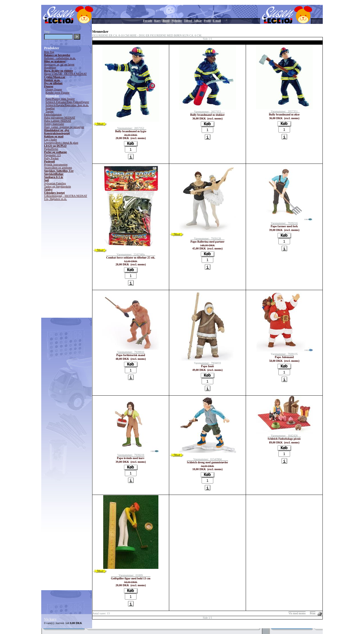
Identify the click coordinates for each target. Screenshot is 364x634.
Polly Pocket (51, 158)
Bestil (166, 21)
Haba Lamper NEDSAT (58, 121)
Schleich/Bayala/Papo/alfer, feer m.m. (67, 105)
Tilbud (188, 21)
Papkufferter (51, 149)
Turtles (49, 111)
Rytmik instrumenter (56, 165)
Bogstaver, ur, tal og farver (59, 64)
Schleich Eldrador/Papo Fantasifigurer (67, 102)
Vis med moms (297, 613)
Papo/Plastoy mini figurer (60, 99)
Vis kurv (50, 619)
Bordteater (50, 68)
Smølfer (50, 108)
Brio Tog (49, 52)
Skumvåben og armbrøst (58, 168)
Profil (207, 21)
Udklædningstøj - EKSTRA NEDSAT (66, 196)
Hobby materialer (54, 124)
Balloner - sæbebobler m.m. (60, 58)
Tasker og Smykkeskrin (57, 186)
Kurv (157, 21)
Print (313, 613)
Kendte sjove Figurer (57, 93)
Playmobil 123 (52, 155)
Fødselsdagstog (53, 114)
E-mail (217, 21)
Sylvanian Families (55, 183)
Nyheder (177, 21)
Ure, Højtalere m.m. (55, 199)
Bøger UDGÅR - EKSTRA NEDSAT (65, 74)
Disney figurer (54, 89)
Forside (148, 21)
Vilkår (198, 21)
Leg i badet (50, 140)
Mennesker (52, 96)
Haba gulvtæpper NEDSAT (60, 118)
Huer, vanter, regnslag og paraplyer (64, 127)
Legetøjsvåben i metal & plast (61, 143)
